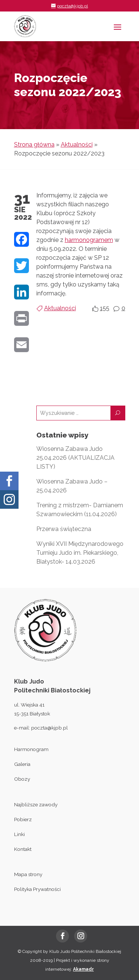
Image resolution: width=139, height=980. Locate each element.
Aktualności (77, 145)
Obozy (22, 779)
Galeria (22, 764)
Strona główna (34, 145)
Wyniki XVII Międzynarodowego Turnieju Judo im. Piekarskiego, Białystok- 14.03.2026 (80, 553)
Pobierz (23, 819)
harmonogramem (89, 240)
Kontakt (23, 849)
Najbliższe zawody (36, 804)
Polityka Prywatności (37, 889)
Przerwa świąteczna (64, 529)
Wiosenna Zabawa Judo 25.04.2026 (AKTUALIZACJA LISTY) (75, 458)
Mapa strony (28, 874)
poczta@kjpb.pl (49, 728)
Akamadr (83, 969)
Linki (19, 834)
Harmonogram (31, 749)
